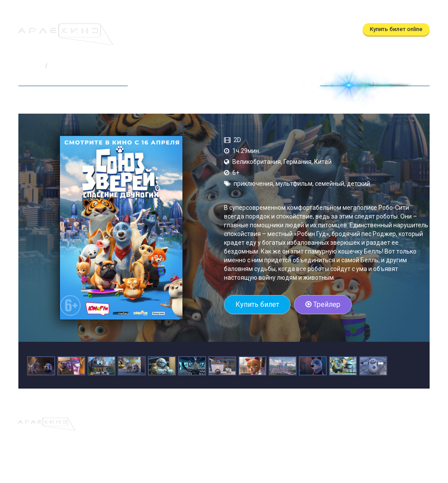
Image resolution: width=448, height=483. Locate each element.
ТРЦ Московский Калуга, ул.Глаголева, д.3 (338, 12)
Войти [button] (416, 12)
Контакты (309, 30)
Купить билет (257, 304)
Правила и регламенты (284, 422)
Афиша (124, 30)
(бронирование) (161, 12)
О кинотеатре (264, 30)
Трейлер (323, 304)
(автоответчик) (239, 12)
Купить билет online (396, 29)
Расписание (163, 30)
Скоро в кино (212, 30)
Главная (30, 66)
